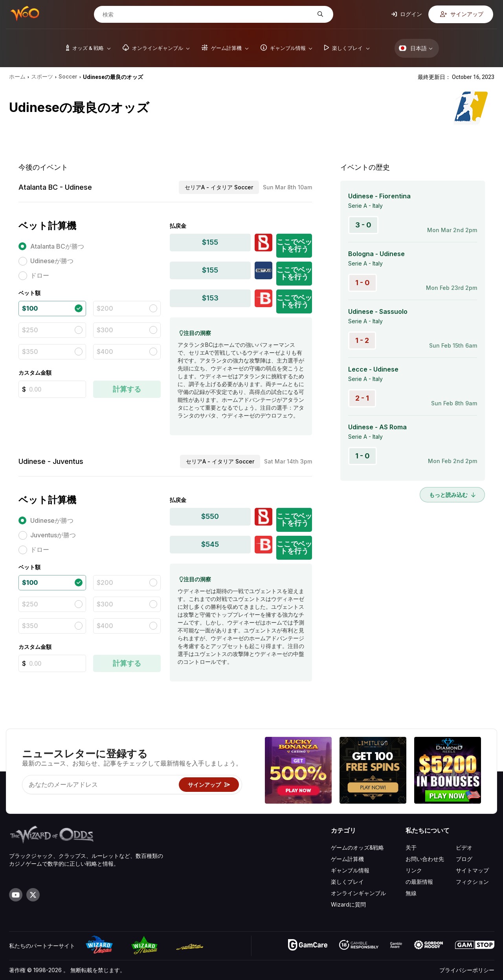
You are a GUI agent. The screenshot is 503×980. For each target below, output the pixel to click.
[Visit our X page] (33, 895)
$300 (105, 330)
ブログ (464, 859)
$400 (105, 352)
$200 (105, 308)
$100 (30, 308)
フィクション (472, 882)
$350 (30, 352)
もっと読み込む (452, 495)
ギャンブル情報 (350, 870)
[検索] (207, 15)
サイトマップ (472, 870)
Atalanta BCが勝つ (57, 246)
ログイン (407, 14)
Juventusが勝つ (53, 535)
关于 (411, 847)
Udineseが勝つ (52, 261)
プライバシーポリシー (467, 970)
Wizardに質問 (348, 904)
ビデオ (464, 847)
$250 (30, 330)
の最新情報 (419, 882)
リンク (414, 870)
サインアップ (462, 14)
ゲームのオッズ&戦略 (357, 847)
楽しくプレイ (347, 882)
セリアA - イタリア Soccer (219, 187)
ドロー (40, 275)
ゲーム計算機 (347, 859)
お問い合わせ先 (425, 859)
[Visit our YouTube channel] (16, 895)
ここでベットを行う (294, 245)
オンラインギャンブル (358, 893)
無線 (411, 893)
